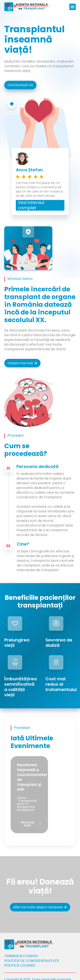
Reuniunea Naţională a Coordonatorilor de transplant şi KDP (32, 777)
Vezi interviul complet (31, 205)
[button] (73, 7)
